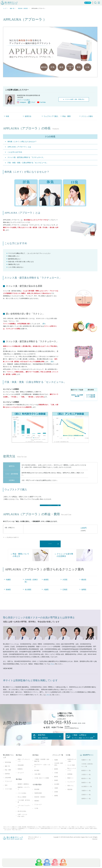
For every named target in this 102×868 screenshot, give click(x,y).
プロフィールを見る (23, 100)
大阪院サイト (85, 808)
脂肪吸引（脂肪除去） (24, 802)
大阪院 (56, 806)
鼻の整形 (37, 788)
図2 (52, 362)
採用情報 (70, 792)
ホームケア (21, 791)
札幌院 (56, 778)
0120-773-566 (57, 739)
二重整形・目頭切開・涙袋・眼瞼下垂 (42, 778)
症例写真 (7, 792)
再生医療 (37, 807)
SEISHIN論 (8, 780)
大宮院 (56, 791)
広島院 (56, 810)
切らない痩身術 (22, 815)
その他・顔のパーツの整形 (42, 796)
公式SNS (87, 3)
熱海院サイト (85, 800)
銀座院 (56, 787)
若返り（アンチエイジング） (24, 778)
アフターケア (8, 799)
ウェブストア (71, 800)
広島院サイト (85, 812)
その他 (36, 826)
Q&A (6, 803)
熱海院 (56, 798)
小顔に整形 (37, 792)
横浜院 (56, 794)
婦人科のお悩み (22, 829)
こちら (52, 676)
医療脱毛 (20, 787)
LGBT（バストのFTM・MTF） (22, 833)
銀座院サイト (85, 788)
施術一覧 (12, 8)
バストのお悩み (22, 811)
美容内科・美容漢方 (23, 8)
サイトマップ (31, 857)
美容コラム (70, 803)
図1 (44, 324)
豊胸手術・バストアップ (24, 806)
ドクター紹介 (8, 807)
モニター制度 (71, 783)
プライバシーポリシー (34, 855)
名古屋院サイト (86, 804)
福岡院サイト (85, 816)
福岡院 (56, 813)
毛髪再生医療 (38, 811)
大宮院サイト (85, 792)
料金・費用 (8, 788)
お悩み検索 (8, 795)
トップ (5, 8)
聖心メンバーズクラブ (72, 787)
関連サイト (70, 796)
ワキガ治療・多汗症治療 (24, 819)
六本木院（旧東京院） (59, 782)
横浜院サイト (85, 796)
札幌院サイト (85, 778)
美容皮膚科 (21, 783)
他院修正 (37, 819)
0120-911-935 (57, 734)
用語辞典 (70, 807)
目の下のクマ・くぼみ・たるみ (42, 783)
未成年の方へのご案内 (72, 778)
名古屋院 (57, 802)
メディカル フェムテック (24, 824)
